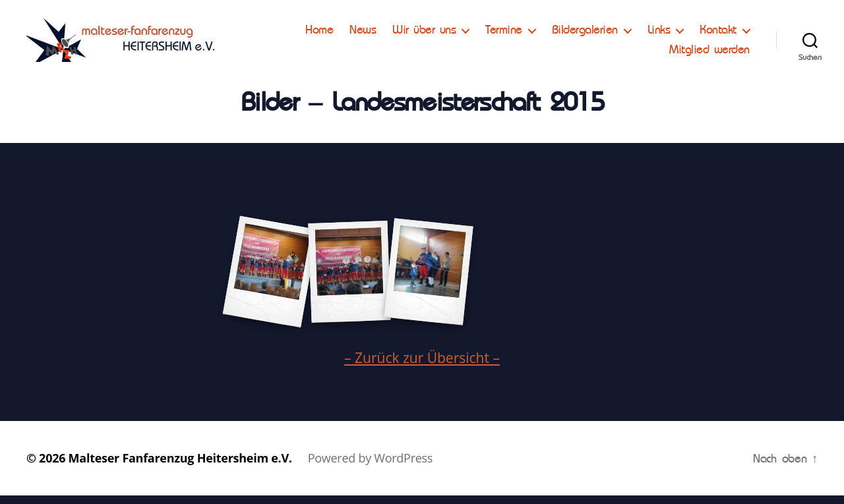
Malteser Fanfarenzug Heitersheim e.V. (180, 466)
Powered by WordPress (370, 466)
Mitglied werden (709, 53)
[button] (21, 20)
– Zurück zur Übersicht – (422, 366)
